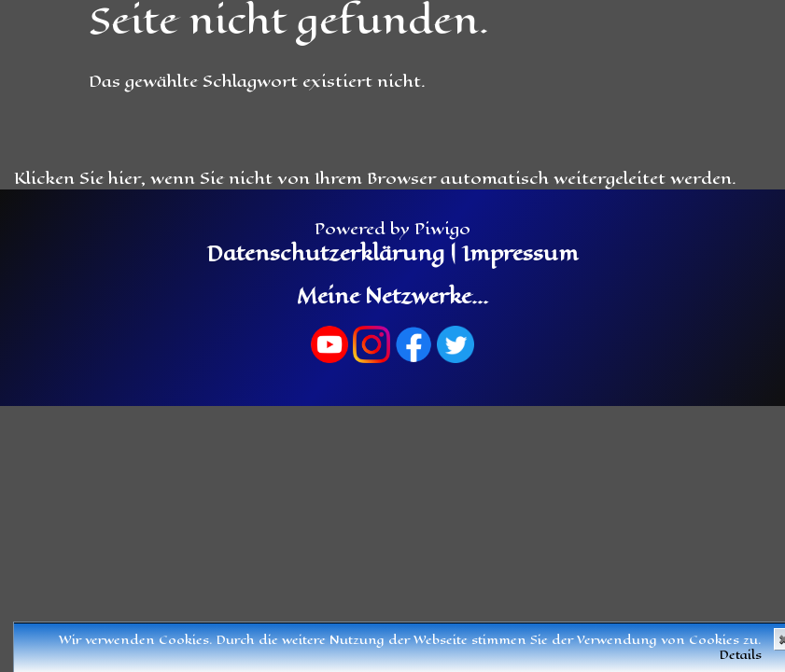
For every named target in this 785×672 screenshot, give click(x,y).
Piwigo (442, 229)
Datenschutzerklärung (326, 253)
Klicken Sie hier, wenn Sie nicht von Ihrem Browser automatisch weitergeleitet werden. (375, 178)
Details (741, 655)
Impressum (518, 253)
